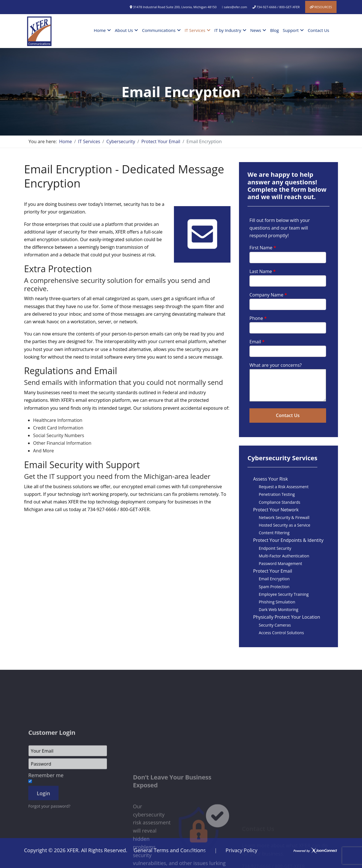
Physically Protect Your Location (287, 617)
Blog (274, 30)
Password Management (280, 563)
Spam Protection (274, 587)
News (256, 30)
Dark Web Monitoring (279, 609)
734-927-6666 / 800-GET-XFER (278, 7)
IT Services (195, 30)
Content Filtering (274, 533)
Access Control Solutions (281, 633)
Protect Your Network (276, 510)
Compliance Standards (280, 502)
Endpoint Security (275, 548)
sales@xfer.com (236, 7)
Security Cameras (275, 625)
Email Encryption (274, 579)
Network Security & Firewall (284, 517)
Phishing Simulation (277, 602)
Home (100, 30)
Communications (159, 30)
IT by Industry (228, 30)
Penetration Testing (277, 494)
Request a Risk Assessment (284, 487)
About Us (124, 30)
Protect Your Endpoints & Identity (288, 540)
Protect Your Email (273, 571)
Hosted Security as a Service (285, 525)
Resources (323, 7)
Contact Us (318, 30)
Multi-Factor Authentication (284, 556)
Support (291, 30)
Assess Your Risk (271, 479)
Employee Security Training (284, 594)
